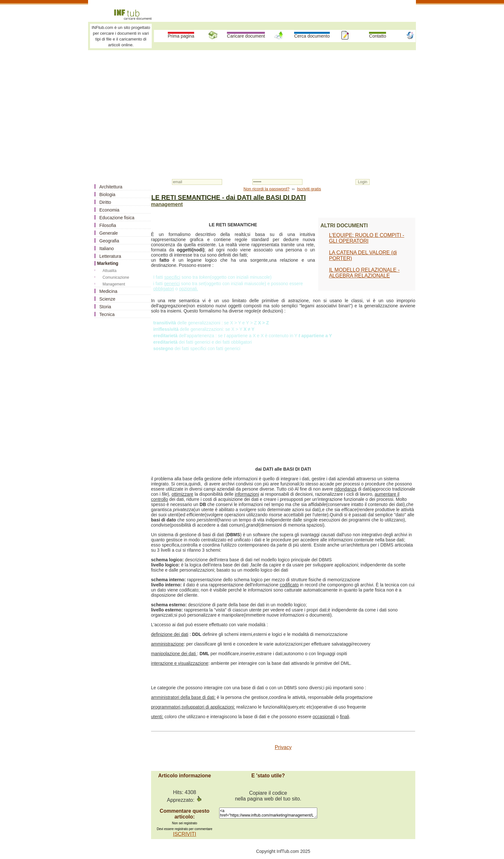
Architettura (111, 187)
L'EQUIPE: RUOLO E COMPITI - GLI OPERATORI (366, 238)
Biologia (107, 194)
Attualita (109, 271)
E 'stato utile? (268, 776)
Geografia (109, 241)
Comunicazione (116, 277)
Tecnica (107, 314)
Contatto (378, 36)
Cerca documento (312, 36)
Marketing (108, 263)
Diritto (105, 202)
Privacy (283, 747)
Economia (109, 210)
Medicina (108, 291)
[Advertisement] (252, 100)
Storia (105, 307)
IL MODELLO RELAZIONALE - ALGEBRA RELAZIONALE (364, 273)
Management (114, 284)
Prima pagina (181, 36)
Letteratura (110, 256)
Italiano (107, 249)
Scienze (107, 299)
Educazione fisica (117, 218)
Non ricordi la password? (267, 189)
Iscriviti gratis (309, 189)
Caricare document (246, 36)
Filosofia (108, 225)
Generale (109, 233)
